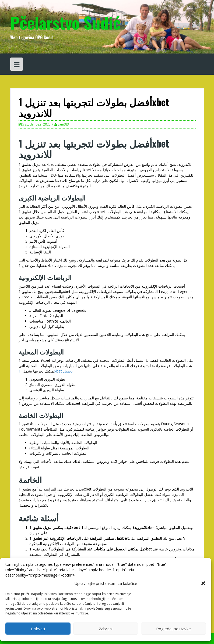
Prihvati (38, 629)
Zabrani (106, 629)
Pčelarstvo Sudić (65, 22)
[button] (203, 583)
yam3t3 (63, 124)
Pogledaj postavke (173, 629)
